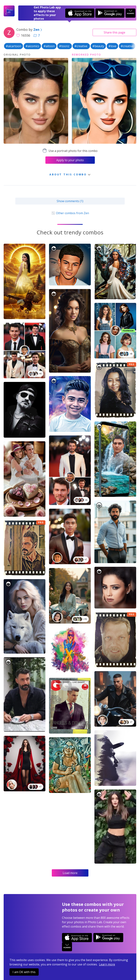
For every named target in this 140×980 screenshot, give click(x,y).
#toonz (65, 46)
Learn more (107, 964)
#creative (81, 46)
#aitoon (49, 46)
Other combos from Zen (70, 213)
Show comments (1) (70, 201)
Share (114, 32)
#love (112, 46)
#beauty (98, 46)
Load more (70, 873)
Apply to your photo (70, 160)
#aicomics (32, 46)
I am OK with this (24, 972)
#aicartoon (13, 46)
